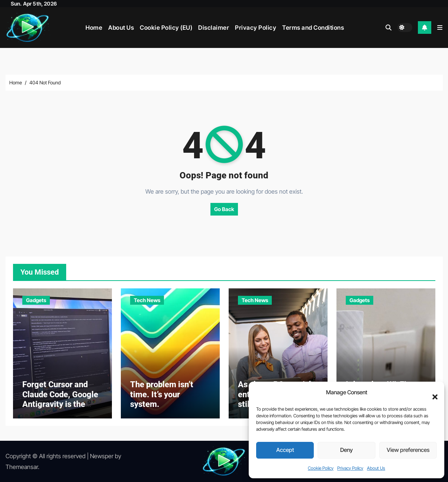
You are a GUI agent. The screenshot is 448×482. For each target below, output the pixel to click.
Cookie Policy (321, 468)
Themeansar (22, 467)
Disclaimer (214, 28)
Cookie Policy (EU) (166, 28)
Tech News (147, 300)
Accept (285, 450)
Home (94, 28)
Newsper (102, 456)
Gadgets (36, 300)
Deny (347, 450)
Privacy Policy (350, 468)
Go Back (224, 209)
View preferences (408, 450)
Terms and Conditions (313, 28)
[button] (431, 393)
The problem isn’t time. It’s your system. (162, 394)
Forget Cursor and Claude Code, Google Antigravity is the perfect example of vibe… (60, 404)
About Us (376, 468)
